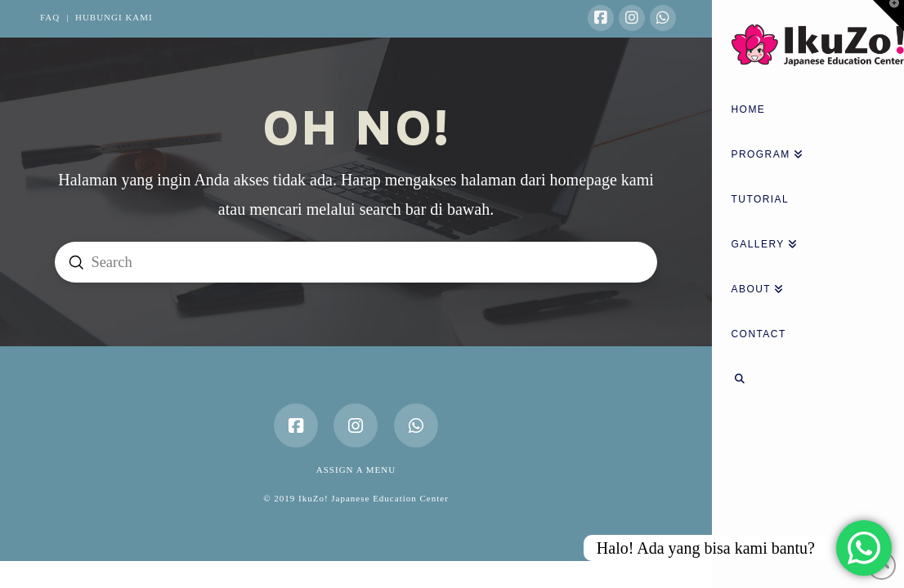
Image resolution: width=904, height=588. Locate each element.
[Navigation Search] (808, 381)
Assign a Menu (356, 470)
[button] (888, 16)
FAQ (50, 17)
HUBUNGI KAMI (114, 17)
